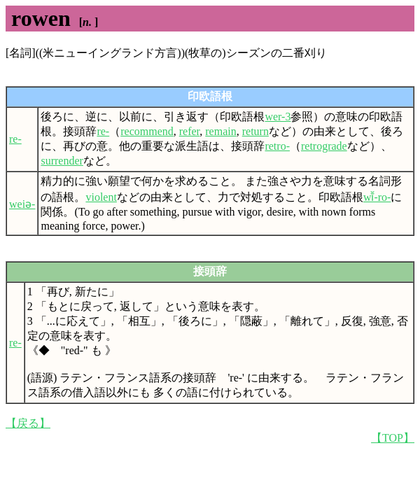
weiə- (22, 204)
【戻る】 (28, 423)
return (255, 131)
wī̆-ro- (377, 197)
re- (15, 139)
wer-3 (278, 117)
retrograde (324, 146)
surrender (62, 161)
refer (190, 131)
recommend (147, 131)
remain (220, 131)
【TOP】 (393, 438)
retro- (277, 146)
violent (101, 197)
